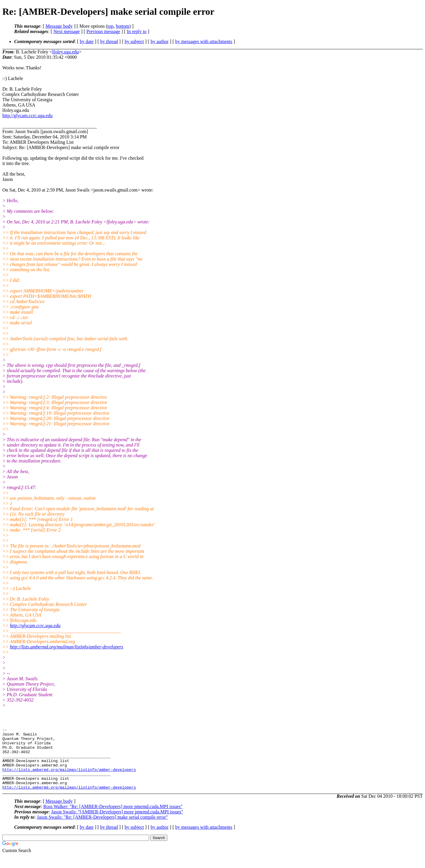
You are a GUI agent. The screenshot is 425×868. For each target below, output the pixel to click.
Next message (67, 31)
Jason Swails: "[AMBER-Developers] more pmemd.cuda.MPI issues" (117, 824)
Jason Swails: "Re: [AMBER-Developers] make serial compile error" (102, 829)
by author (160, 41)
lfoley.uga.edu (66, 52)
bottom (122, 26)
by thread (109, 41)
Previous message (103, 31)
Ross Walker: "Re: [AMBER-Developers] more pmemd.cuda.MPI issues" (113, 819)
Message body (59, 26)
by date (87, 41)
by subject (134, 41)
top (110, 26)
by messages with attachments (204, 41)
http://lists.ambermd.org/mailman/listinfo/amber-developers (67, 647)
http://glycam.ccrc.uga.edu (27, 116)
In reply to (137, 31)
